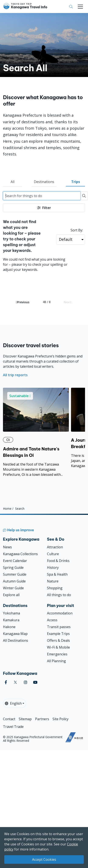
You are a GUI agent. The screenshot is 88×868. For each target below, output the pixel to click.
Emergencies (57, 654)
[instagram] (26, 682)
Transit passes (59, 627)
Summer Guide (15, 574)
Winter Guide (13, 588)
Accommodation (60, 613)
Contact (9, 719)
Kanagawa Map (15, 634)
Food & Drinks (58, 561)
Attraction (55, 547)
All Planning (56, 661)
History (53, 568)
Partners (42, 719)
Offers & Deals (58, 640)
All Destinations (16, 640)
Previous (23, 302)
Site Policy (60, 719)
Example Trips (58, 634)
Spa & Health (57, 574)
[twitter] (15, 682)
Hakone (9, 627)
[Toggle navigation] (80, 7)
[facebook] (6, 682)
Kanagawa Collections (20, 554)
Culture (53, 554)
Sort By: (77, 230)
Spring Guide (13, 568)
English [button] (13, 703)
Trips (76, 182)
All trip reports (15, 375)
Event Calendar (15, 561)
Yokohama (11, 613)
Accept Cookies (44, 859)
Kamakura (11, 620)
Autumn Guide (14, 581)
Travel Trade (13, 727)
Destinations (44, 182)
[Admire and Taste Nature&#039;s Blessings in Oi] (36, 432)
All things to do (59, 595)
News (7, 547)
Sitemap (25, 719)
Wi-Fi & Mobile (58, 647)
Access (52, 620)
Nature (53, 581)
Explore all (11, 595)
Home (7, 509)
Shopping (55, 588)
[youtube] (35, 682)
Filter (44, 208)
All (13, 182)
